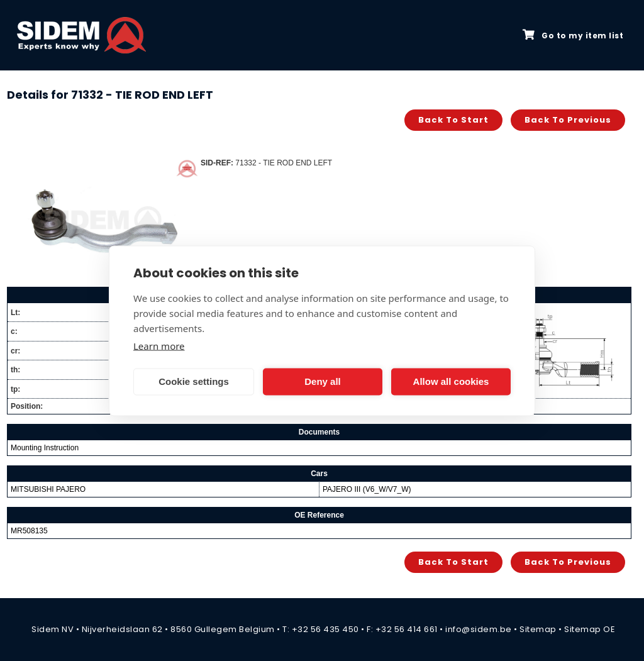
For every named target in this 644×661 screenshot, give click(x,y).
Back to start (453, 120)
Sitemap (538, 629)
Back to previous (568, 120)
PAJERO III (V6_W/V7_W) (367, 489)
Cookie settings (194, 381)
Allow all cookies (451, 381)
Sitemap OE (590, 629)
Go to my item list (573, 35)
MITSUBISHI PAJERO (48, 489)
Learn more (159, 345)
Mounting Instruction (45, 448)
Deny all (323, 381)
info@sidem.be (479, 629)
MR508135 (29, 531)
